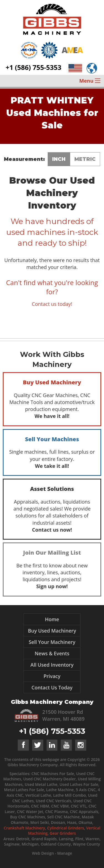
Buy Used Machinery (52, 631)
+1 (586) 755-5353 (33, 67)
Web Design (43, 853)
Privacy (52, 676)
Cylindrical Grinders (66, 828)
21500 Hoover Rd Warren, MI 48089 (64, 715)
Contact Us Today (52, 687)
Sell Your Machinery (52, 642)
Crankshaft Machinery (24, 828)
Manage (65, 853)
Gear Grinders (63, 833)
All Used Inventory (52, 665)
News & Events (52, 653)
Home (52, 619)
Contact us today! (52, 304)
